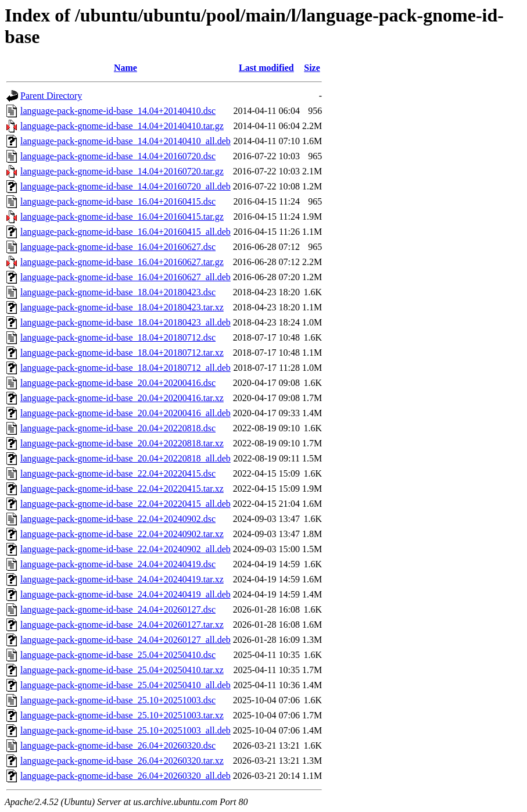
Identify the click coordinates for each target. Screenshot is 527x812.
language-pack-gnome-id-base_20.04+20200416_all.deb (126, 413)
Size (312, 68)
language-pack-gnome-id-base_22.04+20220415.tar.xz (122, 489)
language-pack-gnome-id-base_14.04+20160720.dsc (118, 156)
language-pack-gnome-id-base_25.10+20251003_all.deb (126, 730)
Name (126, 68)
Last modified (266, 68)
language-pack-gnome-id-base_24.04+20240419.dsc (118, 564)
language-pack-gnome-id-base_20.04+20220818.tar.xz (122, 443)
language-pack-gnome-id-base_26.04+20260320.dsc (118, 745)
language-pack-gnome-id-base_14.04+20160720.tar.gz (122, 171)
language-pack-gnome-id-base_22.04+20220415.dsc (118, 473)
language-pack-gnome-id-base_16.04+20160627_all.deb (126, 277)
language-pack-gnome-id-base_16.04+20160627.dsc (118, 247)
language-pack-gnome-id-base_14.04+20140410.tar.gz (122, 126)
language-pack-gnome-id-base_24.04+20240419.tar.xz (122, 579)
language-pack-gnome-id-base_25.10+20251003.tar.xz (122, 715)
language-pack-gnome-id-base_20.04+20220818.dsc (118, 428)
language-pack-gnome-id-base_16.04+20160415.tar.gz (122, 217)
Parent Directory (51, 96)
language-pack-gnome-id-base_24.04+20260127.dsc (118, 609)
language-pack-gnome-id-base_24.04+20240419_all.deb (126, 594)
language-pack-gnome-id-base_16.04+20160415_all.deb (126, 232)
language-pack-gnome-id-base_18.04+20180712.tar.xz (122, 353)
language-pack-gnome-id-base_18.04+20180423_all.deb (126, 322)
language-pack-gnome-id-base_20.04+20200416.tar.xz (122, 398)
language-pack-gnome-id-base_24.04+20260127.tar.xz (122, 625)
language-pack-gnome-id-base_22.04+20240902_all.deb (126, 549)
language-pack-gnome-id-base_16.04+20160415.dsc (118, 201)
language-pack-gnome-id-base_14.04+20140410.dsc (118, 111)
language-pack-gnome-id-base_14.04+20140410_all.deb (126, 141)
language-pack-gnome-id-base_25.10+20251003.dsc (118, 700)
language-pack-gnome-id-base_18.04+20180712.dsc (118, 337)
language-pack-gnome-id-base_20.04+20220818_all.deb (126, 458)
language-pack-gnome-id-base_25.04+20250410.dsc (118, 655)
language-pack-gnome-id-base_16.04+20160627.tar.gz (122, 262)
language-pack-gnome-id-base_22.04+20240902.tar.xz (122, 534)
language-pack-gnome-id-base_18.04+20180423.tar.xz (122, 307)
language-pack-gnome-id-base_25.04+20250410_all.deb (126, 685)
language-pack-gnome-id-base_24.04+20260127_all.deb (126, 640)
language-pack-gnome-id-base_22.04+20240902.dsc (118, 519)
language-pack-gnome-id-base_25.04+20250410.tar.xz (122, 670)
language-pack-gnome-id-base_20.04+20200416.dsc (118, 383)
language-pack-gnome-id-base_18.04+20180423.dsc (118, 292)
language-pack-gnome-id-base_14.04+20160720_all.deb (126, 186)
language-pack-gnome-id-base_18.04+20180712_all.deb (126, 368)
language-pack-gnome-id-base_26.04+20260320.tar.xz (122, 761)
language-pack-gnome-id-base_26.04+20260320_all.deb (126, 776)
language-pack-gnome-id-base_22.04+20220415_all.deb (126, 504)
